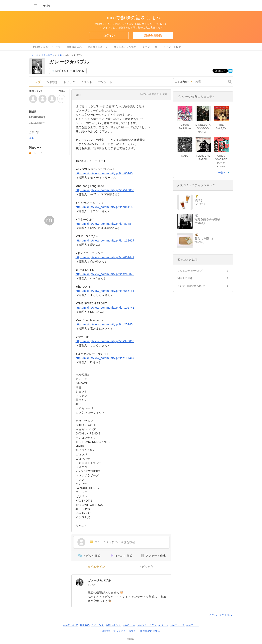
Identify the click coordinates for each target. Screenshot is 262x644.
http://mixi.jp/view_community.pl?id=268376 (105, 274)
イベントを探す (172, 47)
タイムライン (96, 567)
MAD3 (185, 156)
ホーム (35, 55)
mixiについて (71, 625)
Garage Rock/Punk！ (185, 128)
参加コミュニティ (98, 47)
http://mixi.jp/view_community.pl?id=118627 (105, 241)
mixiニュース (177, 625)
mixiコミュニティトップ (47, 47)
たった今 (92, 585)
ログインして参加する (70, 71)
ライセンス (98, 625)
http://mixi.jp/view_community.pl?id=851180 (105, 207)
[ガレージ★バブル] (80, 582)
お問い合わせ (113, 625)
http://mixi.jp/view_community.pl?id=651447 (105, 257)
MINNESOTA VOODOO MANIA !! (203, 128)
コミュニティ (48, 55)
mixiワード (193, 625)
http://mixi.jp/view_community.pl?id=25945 (104, 324)
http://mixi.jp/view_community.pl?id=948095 (105, 341)
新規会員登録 (153, 36)
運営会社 (107, 631)
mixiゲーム (129, 625)
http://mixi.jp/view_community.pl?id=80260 (104, 173)
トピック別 (146, 567)
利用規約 (85, 625)
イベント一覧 (150, 47)
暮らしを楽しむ (205, 239)
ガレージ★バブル (99, 580)
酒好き (199, 200)
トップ (36, 82)
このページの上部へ (221, 615)
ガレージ (37, 153)
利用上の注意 (185, 278)
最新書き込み (74, 47)
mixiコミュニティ (147, 625)
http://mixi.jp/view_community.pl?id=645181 (105, 291)
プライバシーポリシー (126, 631)
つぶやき (52, 82)
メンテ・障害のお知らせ (191, 286)
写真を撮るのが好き (208, 219)
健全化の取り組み (150, 631)
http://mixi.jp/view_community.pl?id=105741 (105, 308)
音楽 (60, 55)
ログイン (109, 36)
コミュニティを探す (125, 47)
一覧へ (222, 173)
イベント (86, 82)
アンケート (105, 82)
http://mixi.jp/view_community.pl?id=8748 (103, 224)
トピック (69, 82)
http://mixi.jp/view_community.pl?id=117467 (105, 358)
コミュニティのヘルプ (190, 271)
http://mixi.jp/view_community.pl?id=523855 (105, 190)
